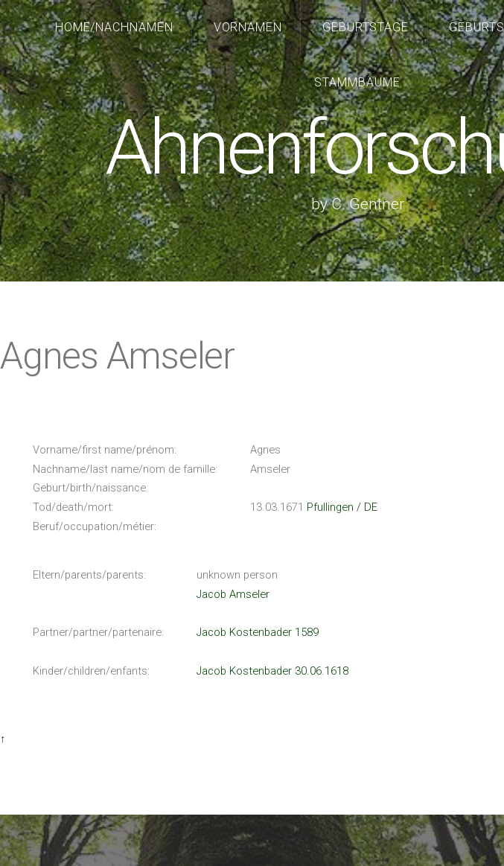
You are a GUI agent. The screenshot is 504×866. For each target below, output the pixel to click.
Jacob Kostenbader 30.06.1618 (272, 671)
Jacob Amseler (233, 594)
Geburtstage (366, 27)
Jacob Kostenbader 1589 (258, 632)
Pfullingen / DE (342, 507)
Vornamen (248, 27)
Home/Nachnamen (115, 27)
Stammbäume (357, 82)
